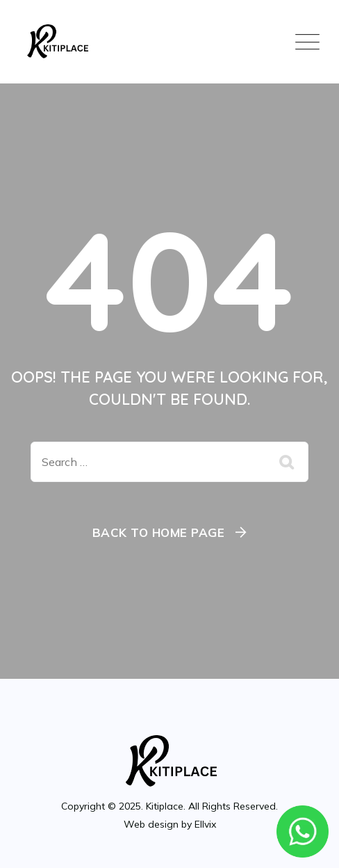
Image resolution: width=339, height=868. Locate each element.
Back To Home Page (159, 532)
